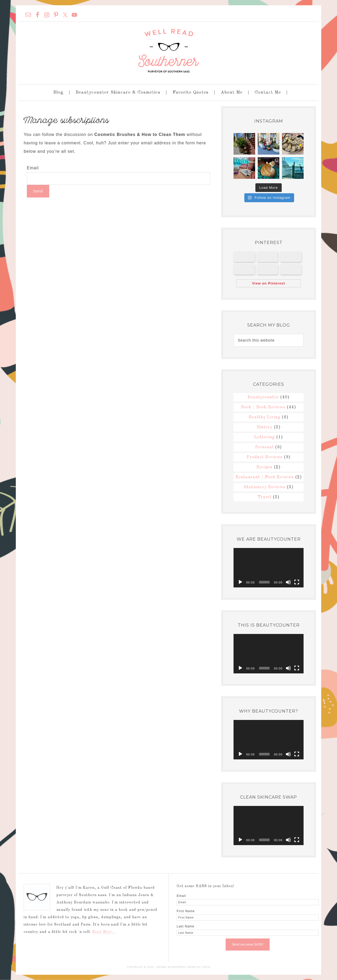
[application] (269, 568)
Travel (264, 497)
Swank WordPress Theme (176, 967)
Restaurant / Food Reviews (265, 477)
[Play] (240, 582)
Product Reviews (265, 457)
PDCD (206, 967)
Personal (264, 447)
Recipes (264, 467)
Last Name (185, 926)
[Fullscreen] (297, 582)
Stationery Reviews (265, 487)
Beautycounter (263, 397)
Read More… (104, 932)
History (265, 427)
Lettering (264, 437)
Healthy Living (264, 417)
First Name (186, 911)
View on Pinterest (268, 283)
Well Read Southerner (168, 51)
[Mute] (288, 582)
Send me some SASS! (248, 945)
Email (33, 168)
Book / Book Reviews (263, 407)
